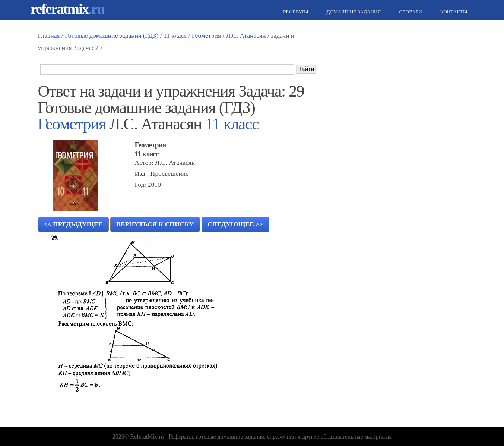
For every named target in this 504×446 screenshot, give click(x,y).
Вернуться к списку (155, 224)
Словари (409, 12)
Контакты (453, 12)
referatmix (67, 9)
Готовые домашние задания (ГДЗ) (112, 35)
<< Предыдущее (73, 224)
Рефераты (295, 12)
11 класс (175, 35)
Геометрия (206, 35)
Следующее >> (235, 224)
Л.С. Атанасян (246, 35)
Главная (49, 35)
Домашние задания (353, 12)
